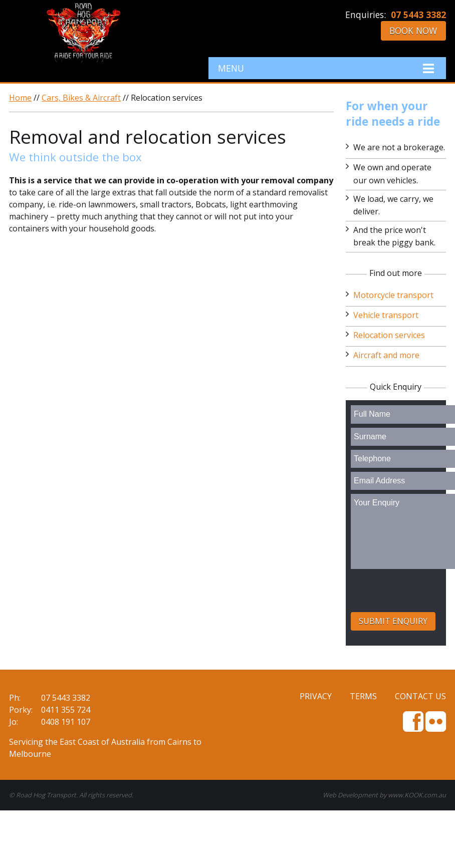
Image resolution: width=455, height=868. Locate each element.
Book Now (413, 31)
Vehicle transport (386, 315)
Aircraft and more (386, 355)
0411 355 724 (66, 710)
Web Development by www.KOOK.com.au (384, 795)
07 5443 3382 (418, 15)
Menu (327, 68)
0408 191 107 (66, 722)
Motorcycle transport (393, 295)
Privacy (316, 696)
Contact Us (420, 696)
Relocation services (389, 335)
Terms (363, 696)
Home (20, 98)
